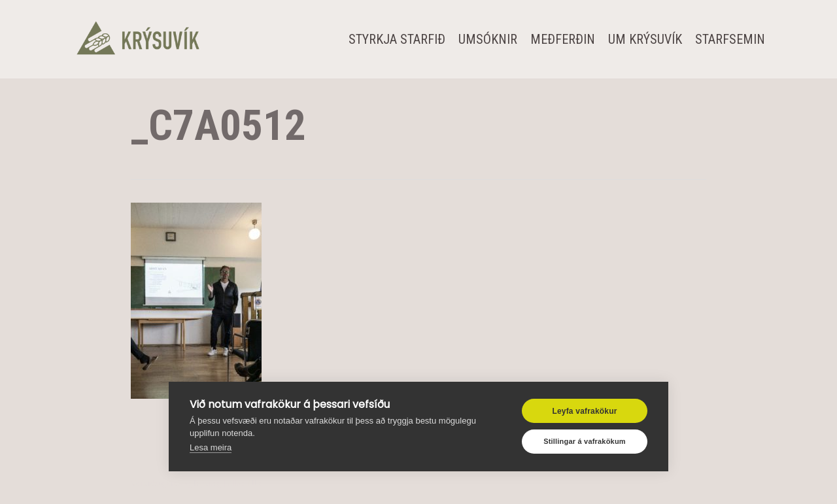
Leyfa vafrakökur (584, 411)
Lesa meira (211, 447)
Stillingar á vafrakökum (585, 441)
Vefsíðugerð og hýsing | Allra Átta (197, 483)
